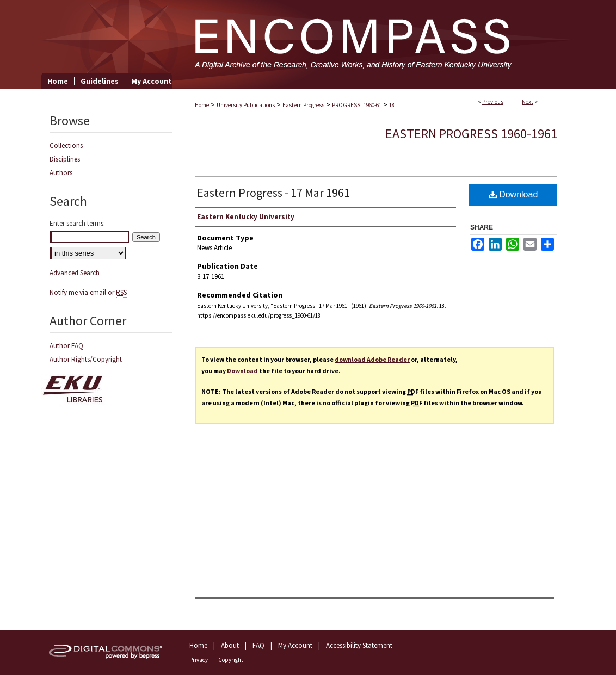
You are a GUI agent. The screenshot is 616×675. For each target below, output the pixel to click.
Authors (61, 173)
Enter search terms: (77, 223)
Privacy (199, 660)
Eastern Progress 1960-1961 (471, 134)
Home (202, 105)
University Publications (246, 105)
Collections (66, 145)
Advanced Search (75, 273)
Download (513, 194)
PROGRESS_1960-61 (357, 105)
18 (392, 105)
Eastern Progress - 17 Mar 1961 (273, 193)
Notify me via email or (88, 292)
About (230, 645)
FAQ (258, 645)
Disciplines (65, 159)
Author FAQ (66, 346)
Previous (493, 102)
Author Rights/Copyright (86, 359)
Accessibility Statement (359, 645)
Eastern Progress (303, 105)
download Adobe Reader (372, 359)
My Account (295, 645)
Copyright (231, 660)
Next (528, 102)
